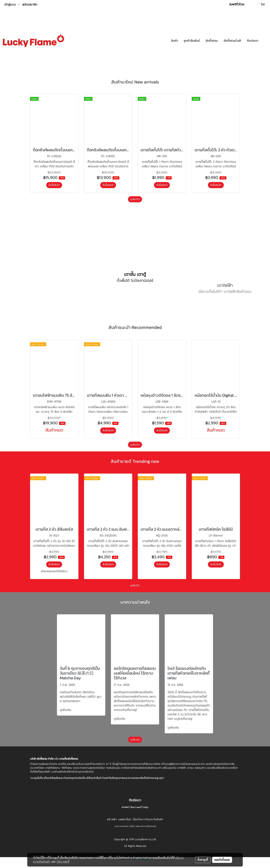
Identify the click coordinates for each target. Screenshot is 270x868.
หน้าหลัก (112, 827)
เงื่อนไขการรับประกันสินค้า (148, 827)
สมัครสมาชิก (30, 4)
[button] (264, 41)
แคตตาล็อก (125, 827)
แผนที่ (139, 814)
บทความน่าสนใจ (122, 833)
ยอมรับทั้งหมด (222, 860)
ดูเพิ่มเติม (135, 199)
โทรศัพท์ (125, 814)
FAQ (132, 833)
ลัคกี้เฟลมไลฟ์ (232, 41)
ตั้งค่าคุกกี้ (203, 860)
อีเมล (133, 814)
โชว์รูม (146, 814)
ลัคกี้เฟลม (212, 41)
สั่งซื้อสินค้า (54, 185)
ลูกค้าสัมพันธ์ (192, 41)
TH (260, 4)
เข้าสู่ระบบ (10, 4)
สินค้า (175, 41)
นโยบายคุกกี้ (63, 862)
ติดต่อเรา (253, 41)
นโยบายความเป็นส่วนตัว (146, 833)
